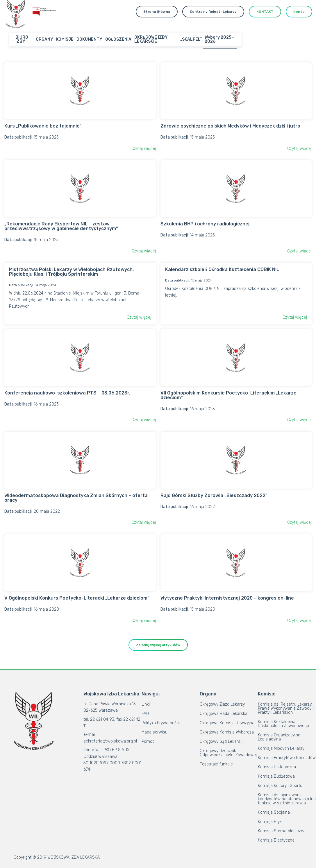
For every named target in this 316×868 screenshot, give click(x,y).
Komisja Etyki (270, 822)
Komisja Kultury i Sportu (280, 786)
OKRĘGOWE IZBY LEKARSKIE (151, 39)
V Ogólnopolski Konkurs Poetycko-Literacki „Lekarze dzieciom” (77, 598)
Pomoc (148, 741)
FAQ (145, 714)
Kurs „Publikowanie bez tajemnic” (43, 126)
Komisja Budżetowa (276, 776)
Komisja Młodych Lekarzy (281, 748)
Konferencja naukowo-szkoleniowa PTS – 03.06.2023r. (67, 393)
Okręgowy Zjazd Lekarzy (222, 704)
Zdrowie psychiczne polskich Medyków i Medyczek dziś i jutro (230, 126)
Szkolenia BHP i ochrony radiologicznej (205, 224)
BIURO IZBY (22, 39)
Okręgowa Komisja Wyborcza (227, 732)
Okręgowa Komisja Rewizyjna (227, 723)
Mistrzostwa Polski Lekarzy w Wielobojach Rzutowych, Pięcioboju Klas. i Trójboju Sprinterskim (71, 272)
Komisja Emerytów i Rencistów (287, 758)
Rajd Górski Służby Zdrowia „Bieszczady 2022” (214, 495)
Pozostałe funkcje (216, 764)
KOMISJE (65, 39)
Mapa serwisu (155, 732)
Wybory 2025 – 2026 (219, 39)
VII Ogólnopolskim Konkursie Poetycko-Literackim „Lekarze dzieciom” (228, 395)
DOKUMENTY (89, 39)
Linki (146, 704)
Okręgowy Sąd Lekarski (222, 741)
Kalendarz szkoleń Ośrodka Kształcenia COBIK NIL (222, 269)
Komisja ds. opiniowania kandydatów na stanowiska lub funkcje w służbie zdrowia (287, 799)
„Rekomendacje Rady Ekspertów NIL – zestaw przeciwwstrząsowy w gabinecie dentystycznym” (61, 226)
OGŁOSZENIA (118, 39)
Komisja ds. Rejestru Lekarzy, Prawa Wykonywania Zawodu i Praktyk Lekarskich (286, 708)
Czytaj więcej (144, 149)
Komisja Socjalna (274, 812)
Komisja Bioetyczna (276, 840)
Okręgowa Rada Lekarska (224, 714)
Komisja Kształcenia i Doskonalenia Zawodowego (283, 724)
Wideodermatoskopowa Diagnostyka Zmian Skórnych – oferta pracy (76, 498)
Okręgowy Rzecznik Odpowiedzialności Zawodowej (228, 753)
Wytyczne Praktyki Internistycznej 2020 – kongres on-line (227, 598)
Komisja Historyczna (277, 767)
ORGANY (44, 39)
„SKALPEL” (191, 39)
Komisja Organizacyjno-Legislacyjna (280, 737)
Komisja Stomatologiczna (282, 831)
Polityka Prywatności (161, 723)
